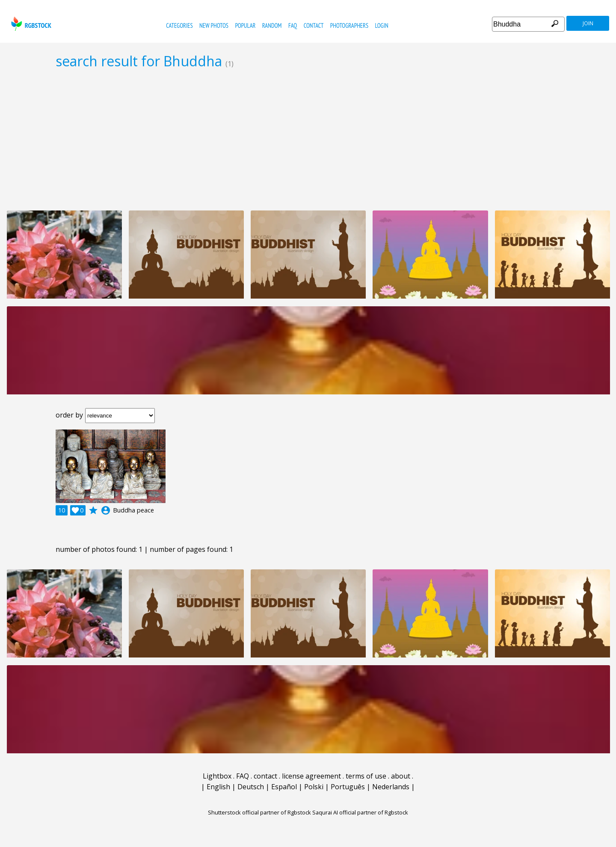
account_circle (106, 510)
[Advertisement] (308, 139)
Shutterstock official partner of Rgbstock (259, 812)
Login (382, 25)
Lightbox (217, 776)
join (588, 23)
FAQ (293, 25)
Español (284, 787)
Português (348, 787)
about (401, 776)
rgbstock (30, 24)
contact (314, 25)
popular (245, 25)
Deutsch (251, 787)
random (272, 25)
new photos (214, 25)
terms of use (366, 776)
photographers (349, 25)
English (218, 787)
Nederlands (391, 787)
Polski (314, 787)
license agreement (311, 776)
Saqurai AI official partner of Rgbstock (360, 812)
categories (179, 25)
